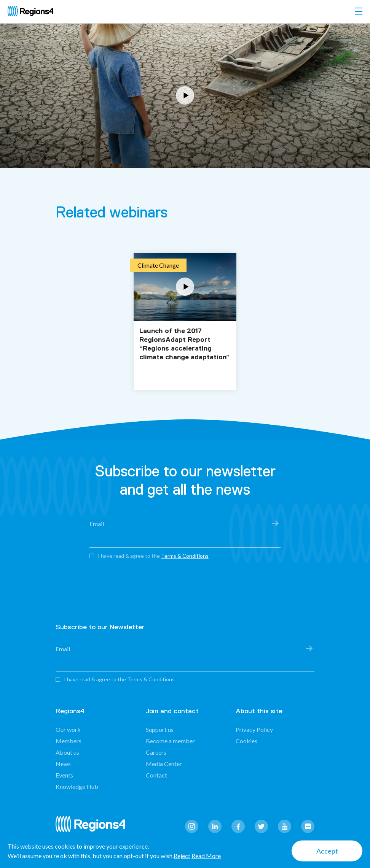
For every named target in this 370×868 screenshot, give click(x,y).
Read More (206, 856)
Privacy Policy (254, 729)
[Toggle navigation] (359, 11)
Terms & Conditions (185, 556)
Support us (160, 729)
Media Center (164, 764)
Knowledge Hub (77, 786)
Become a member (170, 741)
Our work (68, 729)
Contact (156, 775)
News (63, 764)
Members (69, 741)
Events (64, 775)
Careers (156, 752)
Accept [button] (327, 851)
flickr (308, 826)
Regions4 (94, 828)
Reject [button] (182, 856)
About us (67, 752)
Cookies (246, 741)
